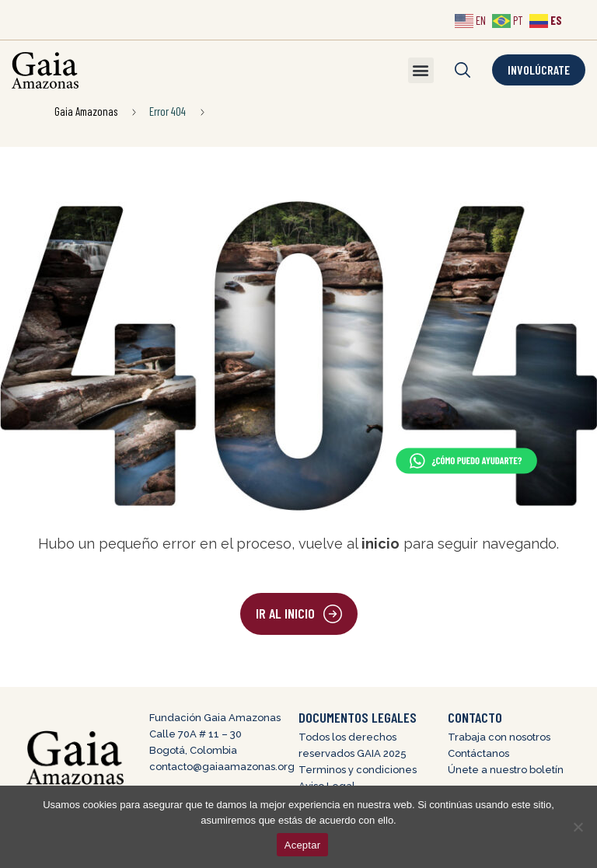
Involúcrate (539, 70)
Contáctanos (478, 753)
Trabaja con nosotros (499, 737)
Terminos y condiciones (358, 770)
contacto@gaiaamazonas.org (222, 767)
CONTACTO (475, 717)
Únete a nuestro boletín (506, 770)
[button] (421, 70)
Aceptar (303, 845)
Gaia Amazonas (86, 111)
